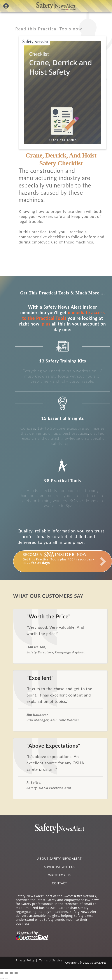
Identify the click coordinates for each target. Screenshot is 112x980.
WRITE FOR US (59, 875)
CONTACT (60, 883)
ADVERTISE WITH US (59, 867)
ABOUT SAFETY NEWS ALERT (59, 858)
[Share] (7, 973)
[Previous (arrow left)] (2, 979)
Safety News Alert (56, 6)
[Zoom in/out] (16, 973)
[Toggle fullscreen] (11, 973)
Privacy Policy (25, 960)
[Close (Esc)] (2, 973)
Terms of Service (51, 960)
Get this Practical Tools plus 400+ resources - (58, 558)
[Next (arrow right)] (7, 979)
